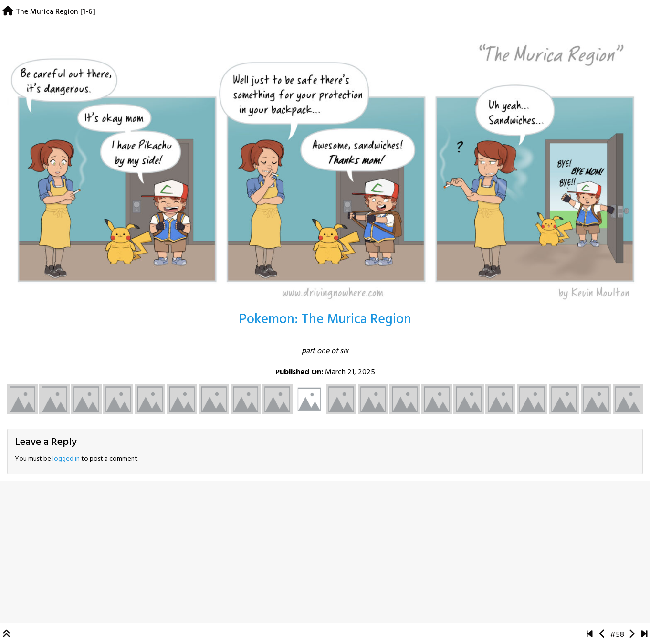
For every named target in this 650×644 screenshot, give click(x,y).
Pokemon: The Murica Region (325, 320)
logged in (66, 459)
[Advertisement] (325, 552)
